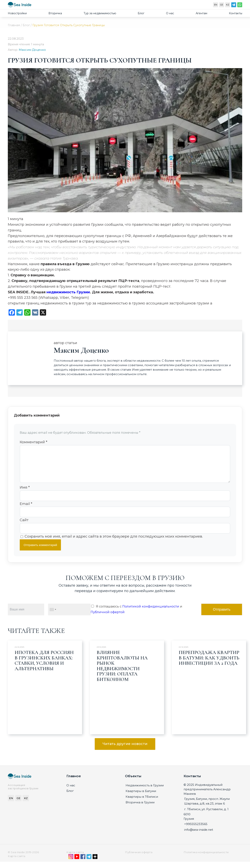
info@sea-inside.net (199, 836)
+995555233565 (196, 830)
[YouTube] (77, 864)
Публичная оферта (139, 858)
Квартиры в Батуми (141, 797)
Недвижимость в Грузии (145, 792)
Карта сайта (75, 858)
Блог (141, 13)
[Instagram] (71, 864)
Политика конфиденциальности (206, 858)
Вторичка (55, 13)
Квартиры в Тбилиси (142, 803)
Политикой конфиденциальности (151, 613)
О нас (170, 13)
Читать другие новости (125, 750)
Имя (25, 494)
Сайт (24, 526)
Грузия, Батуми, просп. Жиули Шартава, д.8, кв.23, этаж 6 (207, 807)
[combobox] (53, 616)
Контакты (236, 13)
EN (216, 5)
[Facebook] (83, 864)
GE (222, 5)
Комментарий (33, 442)
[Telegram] (234, 6)
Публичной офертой (108, 618)
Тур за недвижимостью (100, 13)
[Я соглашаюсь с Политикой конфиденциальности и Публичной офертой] (93, 612)
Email (26, 510)
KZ (228, 5)
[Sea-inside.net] (20, 6)
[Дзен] (95, 864)
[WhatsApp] (240, 6)
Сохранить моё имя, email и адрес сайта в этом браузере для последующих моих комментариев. (114, 543)
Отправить (222, 616)
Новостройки (17, 13)
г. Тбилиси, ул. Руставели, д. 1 (206, 815)
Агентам (201, 13)
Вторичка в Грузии (140, 809)
